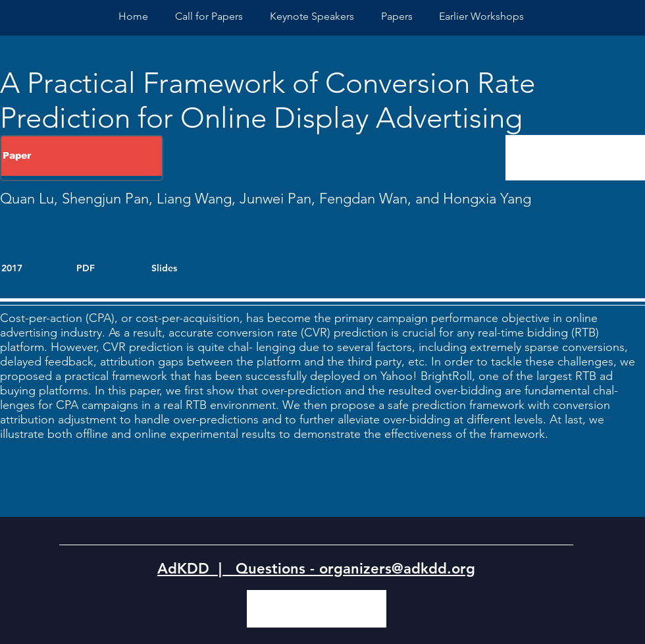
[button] (481, 16)
